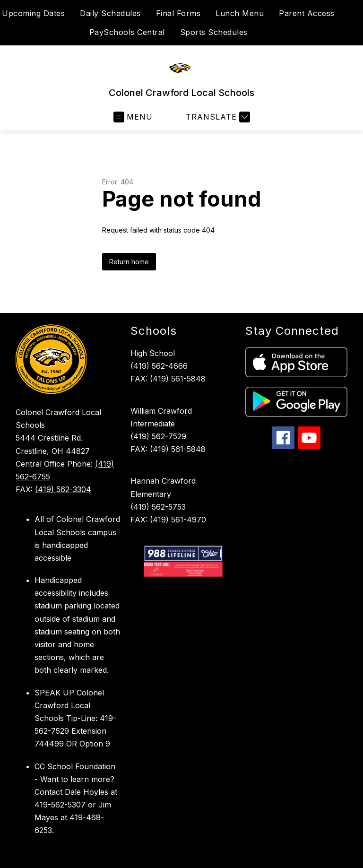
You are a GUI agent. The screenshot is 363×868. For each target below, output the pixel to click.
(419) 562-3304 (63, 489)
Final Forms (178, 13)
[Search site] (350, 23)
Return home (129, 262)
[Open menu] (133, 117)
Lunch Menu (240, 13)
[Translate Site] (217, 117)
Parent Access (307, 13)
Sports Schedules (214, 32)
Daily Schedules (110, 13)
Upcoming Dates (33, 13)
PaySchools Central (127, 32)
